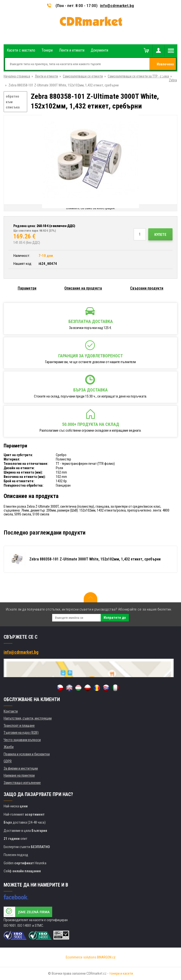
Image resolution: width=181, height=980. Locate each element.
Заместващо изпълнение (22, 783)
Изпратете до (115, 618)
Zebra (173, 80)
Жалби (9, 747)
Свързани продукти (147, 288)
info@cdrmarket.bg (117, 6)
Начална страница (17, 76)
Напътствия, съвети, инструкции (28, 718)
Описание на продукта (83, 288)
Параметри (27, 288)
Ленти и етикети (46, 76)
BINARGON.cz (106, 957)
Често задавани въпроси (22, 740)
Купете (160, 235)
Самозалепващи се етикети (83, 76)
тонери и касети (121, 973)
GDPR (8, 761)
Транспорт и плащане (19, 726)
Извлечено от (165, 66)
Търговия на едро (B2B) (21, 733)
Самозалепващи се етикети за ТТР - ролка (138, 76)
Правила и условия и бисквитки (27, 754)
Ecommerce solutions (81, 957)
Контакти (11, 711)
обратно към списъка (13, 102)
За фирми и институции (21, 768)
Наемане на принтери (19, 775)
